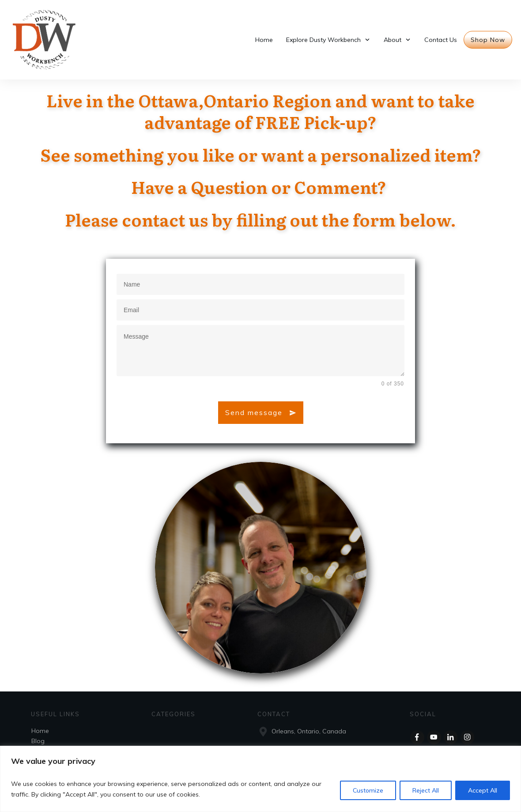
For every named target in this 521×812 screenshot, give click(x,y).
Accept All (483, 790)
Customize (368, 790)
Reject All (426, 790)
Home (40, 731)
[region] (260, 779)
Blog (38, 741)
